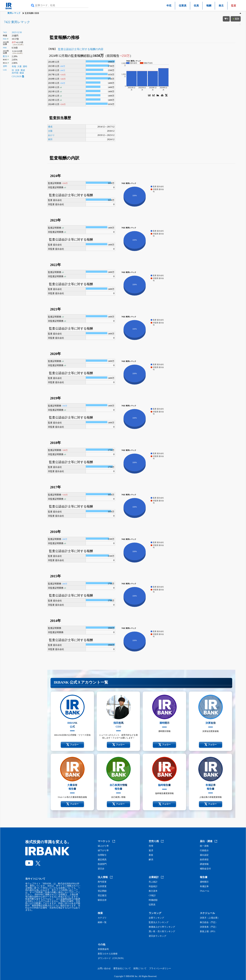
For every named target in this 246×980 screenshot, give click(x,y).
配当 (5, 56)
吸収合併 (102, 900)
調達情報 (204, 864)
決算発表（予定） (209, 927)
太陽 (50, 131)
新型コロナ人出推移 (108, 954)
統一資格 (204, 846)
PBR (5, 48)
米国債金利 (103, 949)
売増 (151, 846)
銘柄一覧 (102, 922)
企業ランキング (156, 918)
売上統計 (153, 882)
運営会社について (122, 968)
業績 (23, 70)
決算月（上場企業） (210, 918)
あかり (51, 135)
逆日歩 (101, 869)
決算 (17, 70)
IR (13, 70)
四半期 (15, 73)
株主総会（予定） (209, 922)
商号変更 (102, 882)
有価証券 (204, 886)
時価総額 (153, 900)
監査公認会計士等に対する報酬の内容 (81, 49)
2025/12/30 (17, 32)
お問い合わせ (104, 968)
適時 (25, 66)
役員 (196, 6)
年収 (169, 6)
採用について (140, 968)
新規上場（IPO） (208, 932)
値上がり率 (103, 846)
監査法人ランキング (159, 922)
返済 (151, 851)
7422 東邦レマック (17, 22)
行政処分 (204, 851)
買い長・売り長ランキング (162, 932)
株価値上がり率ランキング (162, 927)
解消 (151, 860)
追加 (236, 19)
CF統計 (152, 896)
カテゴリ (102, 918)
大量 (19, 66)
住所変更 (102, 886)
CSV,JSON (18, 77)
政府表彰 (204, 860)
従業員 (183, 6)
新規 (151, 855)
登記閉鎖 (102, 891)
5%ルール (205, 891)
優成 (50, 127)
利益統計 (153, 886)
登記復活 (102, 896)
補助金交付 (205, 869)
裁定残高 (102, 860)
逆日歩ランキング (158, 936)
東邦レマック (14, 13)
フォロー (72, 745)
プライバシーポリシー (160, 968)
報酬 (209, 6)
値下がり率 (103, 851)
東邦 (50, 139)
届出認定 (204, 855)
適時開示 (204, 882)
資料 (5, 66)
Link (5, 70)
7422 (5, 32)
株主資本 (153, 891)
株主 (221, 6)
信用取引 (102, 855)
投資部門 (102, 864)
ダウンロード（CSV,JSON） (111, 958)
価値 (22, 73)
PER (5, 39)
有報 (14, 66)
